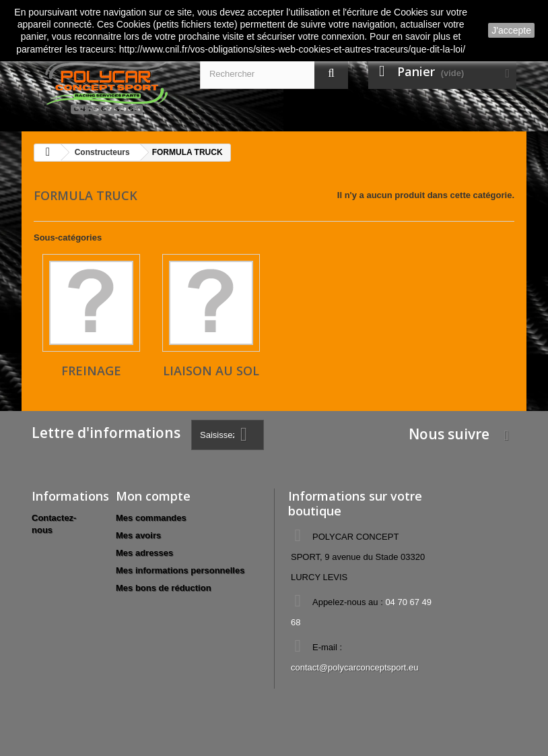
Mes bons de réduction (164, 588)
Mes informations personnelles (180, 570)
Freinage (91, 371)
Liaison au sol (211, 371)
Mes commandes (151, 518)
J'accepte (511, 30)
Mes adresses (144, 553)
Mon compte (153, 496)
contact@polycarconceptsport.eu (355, 667)
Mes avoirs (138, 535)
